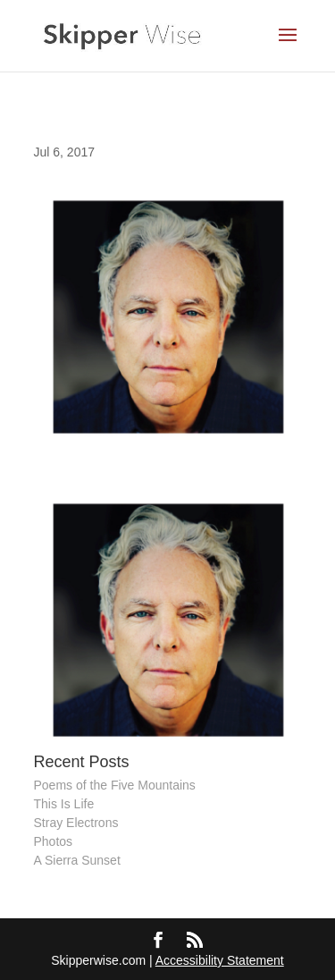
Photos (54, 841)
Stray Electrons (76, 823)
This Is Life (64, 804)
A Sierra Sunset (77, 860)
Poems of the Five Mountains (115, 785)
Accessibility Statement (220, 960)
